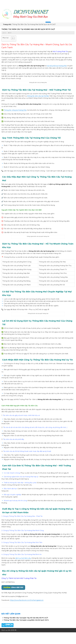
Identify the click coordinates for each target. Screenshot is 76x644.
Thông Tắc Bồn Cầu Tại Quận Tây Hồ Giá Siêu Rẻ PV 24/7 (26, 618)
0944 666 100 (13, 588)
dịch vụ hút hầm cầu (23, 559)
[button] (12, 39)
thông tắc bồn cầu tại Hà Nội (38, 96)
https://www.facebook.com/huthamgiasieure (27, 601)
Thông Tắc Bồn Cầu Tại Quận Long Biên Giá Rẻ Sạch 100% (26, 621)
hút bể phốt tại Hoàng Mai (57, 66)
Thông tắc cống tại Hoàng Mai (15, 111)
